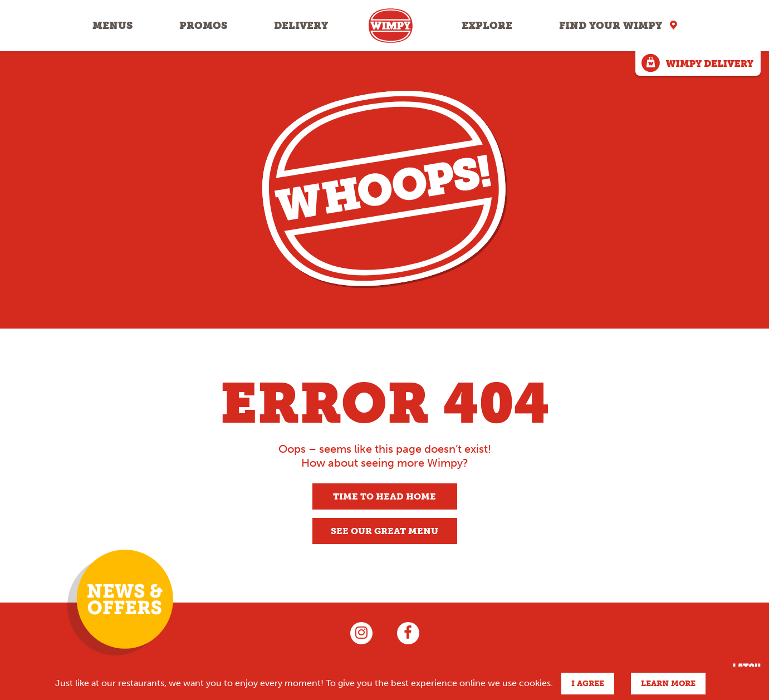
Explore (487, 26)
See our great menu (384, 531)
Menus (112, 26)
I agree (588, 684)
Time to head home (384, 496)
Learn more (668, 684)
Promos (203, 26)
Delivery (301, 26)
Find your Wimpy (611, 26)
